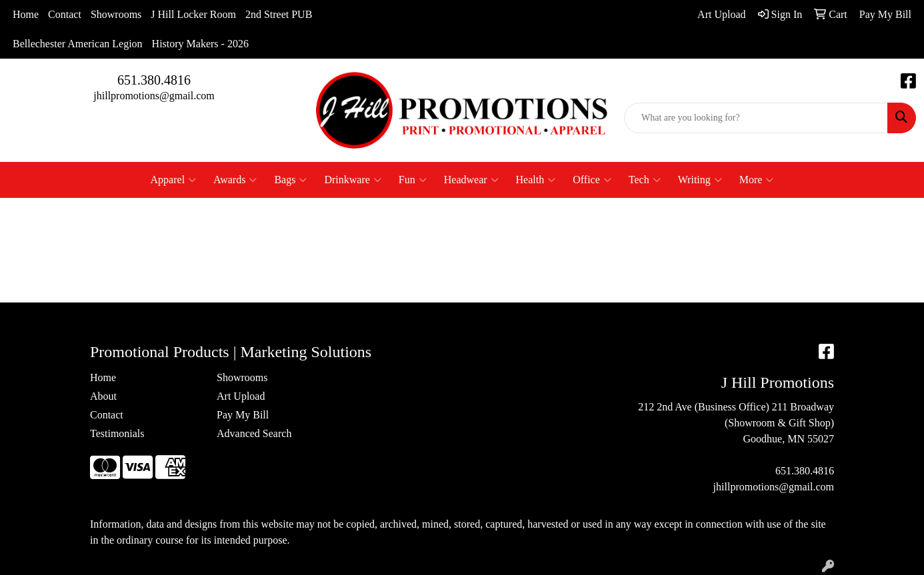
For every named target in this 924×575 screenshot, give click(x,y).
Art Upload (241, 396)
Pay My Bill (243, 415)
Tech (645, 180)
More (757, 180)
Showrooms (116, 14)
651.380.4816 (154, 80)
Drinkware (352, 180)
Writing (700, 180)
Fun (413, 180)
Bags (290, 180)
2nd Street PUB (279, 14)
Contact (65, 14)
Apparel (174, 180)
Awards (235, 180)
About (103, 396)
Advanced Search (254, 433)
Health (536, 180)
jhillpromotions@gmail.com (154, 96)
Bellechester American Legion (78, 44)
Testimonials (117, 433)
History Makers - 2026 (200, 44)
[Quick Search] (756, 118)
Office (592, 180)
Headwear (471, 180)
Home (26, 14)
